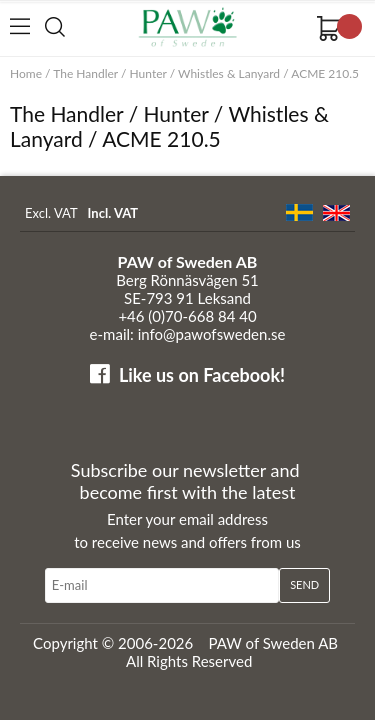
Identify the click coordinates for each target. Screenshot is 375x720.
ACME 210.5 (325, 73)
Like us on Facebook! (202, 375)
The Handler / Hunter (109, 73)
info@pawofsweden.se (212, 334)
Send (304, 584)
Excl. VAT (51, 213)
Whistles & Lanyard (229, 73)
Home (26, 73)
